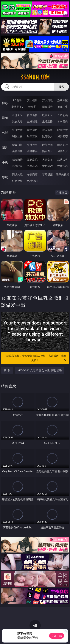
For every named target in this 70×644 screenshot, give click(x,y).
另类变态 (63, 136)
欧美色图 (47, 145)
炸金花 (32, 107)
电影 (5, 133)
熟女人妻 (17, 121)
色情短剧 (32, 181)
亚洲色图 (32, 145)
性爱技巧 (63, 166)
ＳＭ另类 (63, 121)
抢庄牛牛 (63, 107)
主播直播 (47, 121)
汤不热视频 (63, 174)
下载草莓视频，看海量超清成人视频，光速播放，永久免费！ (35, 358)
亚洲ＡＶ (17, 115)
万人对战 (47, 100)
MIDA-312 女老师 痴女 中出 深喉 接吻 (40, 370)
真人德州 (32, 100)
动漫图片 (63, 145)
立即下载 (57, 636)
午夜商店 (32, 174)
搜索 (61, 87)
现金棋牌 (47, 107)
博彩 (5, 103)
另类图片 (63, 151)
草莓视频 (47, 174)
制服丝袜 (17, 136)
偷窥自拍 (17, 145)
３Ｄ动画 (63, 115)
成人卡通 (47, 130)
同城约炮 (17, 174)
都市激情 (17, 160)
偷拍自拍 (32, 130)
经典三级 (32, 136)
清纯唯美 (32, 151)
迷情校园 (17, 166)
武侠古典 (63, 160)
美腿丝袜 (17, 151)
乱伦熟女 (47, 136)
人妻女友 (47, 160)
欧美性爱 (63, 130)
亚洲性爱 (17, 130)
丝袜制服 (32, 121)
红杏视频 (17, 181)
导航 (5, 177)
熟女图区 (47, 151)
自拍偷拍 (32, 115)
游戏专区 (63, 100)
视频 (5, 118)
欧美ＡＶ (47, 115)
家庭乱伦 (32, 160)
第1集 (7, 370)
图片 (5, 147)
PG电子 (17, 100)
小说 (5, 162)
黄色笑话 (47, 166)
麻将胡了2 (17, 107)
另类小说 (32, 166)
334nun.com (35, 77)
